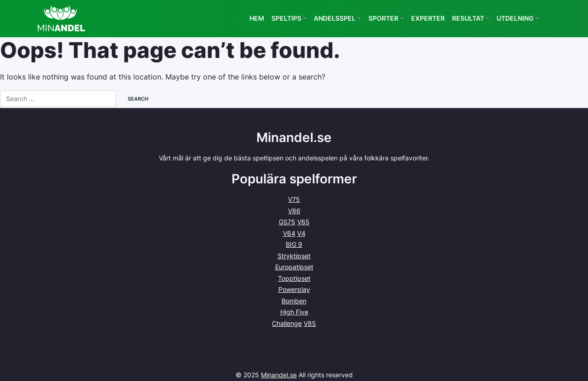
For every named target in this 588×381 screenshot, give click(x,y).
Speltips (286, 18)
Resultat (468, 18)
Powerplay (294, 289)
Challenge (287, 323)
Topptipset (294, 278)
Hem (257, 18)
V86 (294, 211)
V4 (301, 233)
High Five (294, 312)
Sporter (383, 18)
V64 (289, 233)
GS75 (287, 222)
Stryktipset (294, 256)
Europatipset (294, 267)
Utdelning (515, 18)
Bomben (294, 301)
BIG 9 (294, 244)
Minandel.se (279, 375)
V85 (310, 323)
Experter (428, 18)
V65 (303, 222)
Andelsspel (335, 18)
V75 (294, 199)
